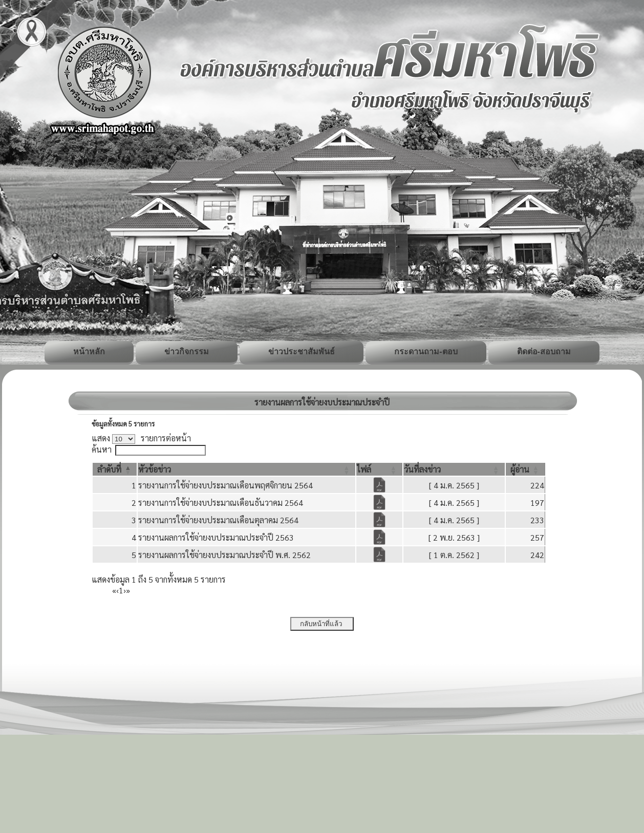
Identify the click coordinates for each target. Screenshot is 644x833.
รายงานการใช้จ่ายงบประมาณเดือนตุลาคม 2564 (218, 520)
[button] (109, 469)
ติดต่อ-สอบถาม (544, 351)
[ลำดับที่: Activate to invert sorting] (115, 469)
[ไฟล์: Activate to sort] (379, 469)
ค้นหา (102, 449)
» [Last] (128, 590)
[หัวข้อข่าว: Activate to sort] (246, 469)
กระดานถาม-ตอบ (426, 351)
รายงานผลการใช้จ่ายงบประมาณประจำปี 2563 (216, 537)
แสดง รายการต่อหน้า (141, 438)
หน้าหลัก (89, 351)
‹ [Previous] (117, 590)
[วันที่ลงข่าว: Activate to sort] (454, 469)
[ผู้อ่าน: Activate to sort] (525, 469)
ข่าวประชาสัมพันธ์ (302, 351)
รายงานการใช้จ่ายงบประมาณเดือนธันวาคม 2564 (221, 503)
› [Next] (125, 590)
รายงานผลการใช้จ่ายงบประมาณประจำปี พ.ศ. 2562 (224, 555)
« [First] (114, 590)
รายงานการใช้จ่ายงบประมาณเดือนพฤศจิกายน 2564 (226, 485)
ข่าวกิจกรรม (187, 351)
